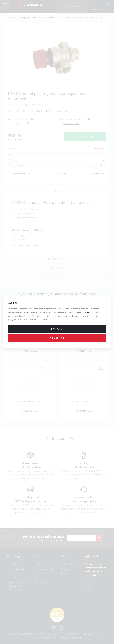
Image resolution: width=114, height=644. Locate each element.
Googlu (90, 312)
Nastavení (57, 329)
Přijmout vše (57, 338)
